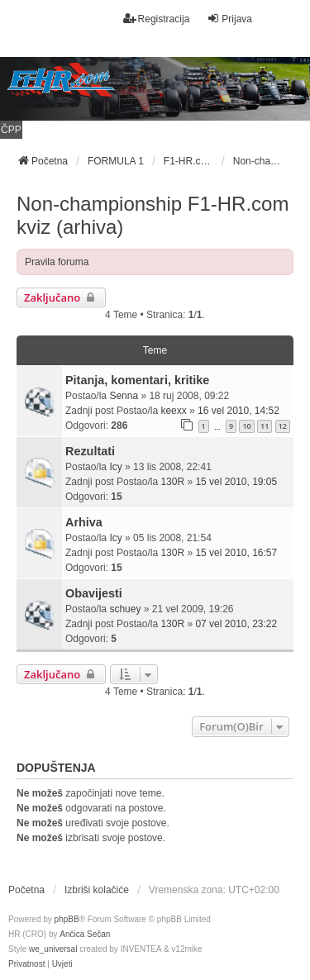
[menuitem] (26, 964)
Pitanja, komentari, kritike (137, 380)
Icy (115, 467)
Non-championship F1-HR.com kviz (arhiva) (153, 215)
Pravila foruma (57, 262)
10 (246, 426)
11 (265, 426)
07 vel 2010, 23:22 (236, 624)
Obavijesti (94, 593)
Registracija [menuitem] (157, 19)
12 (283, 426)
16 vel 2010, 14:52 (238, 411)
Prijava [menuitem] (229, 19)
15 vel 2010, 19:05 (236, 482)
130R (172, 482)
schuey (125, 609)
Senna (124, 396)
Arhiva (84, 522)
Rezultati (90, 451)
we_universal (53, 949)
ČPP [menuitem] (11, 130)
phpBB (67, 919)
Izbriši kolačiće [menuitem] (97, 890)
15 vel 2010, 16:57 (236, 553)
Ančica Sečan (85, 934)
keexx (173, 411)
